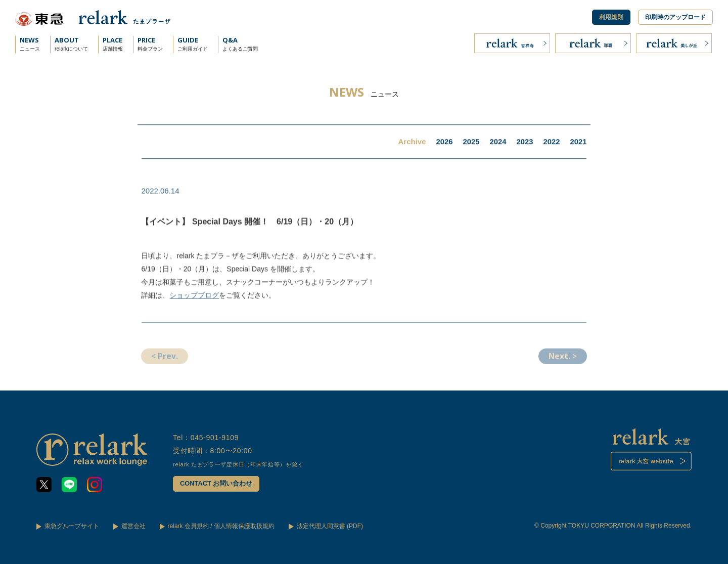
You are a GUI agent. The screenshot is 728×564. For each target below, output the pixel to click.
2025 (470, 143)
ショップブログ (195, 298)
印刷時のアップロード (675, 17)
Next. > (562, 361)
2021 (578, 143)
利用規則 (611, 17)
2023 (524, 143)
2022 (551, 143)
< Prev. (165, 361)
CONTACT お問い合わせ (216, 484)
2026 (443, 143)
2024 (497, 143)
